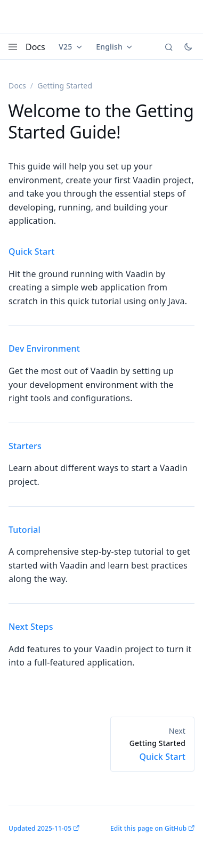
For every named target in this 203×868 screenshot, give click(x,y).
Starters (25, 446)
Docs (35, 47)
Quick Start (32, 252)
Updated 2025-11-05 (40, 828)
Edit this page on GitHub (148, 828)
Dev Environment (44, 348)
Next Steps (31, 627)
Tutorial (25, 530)
